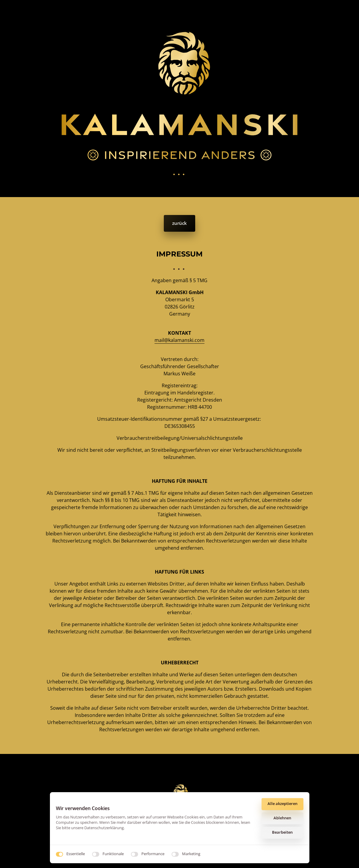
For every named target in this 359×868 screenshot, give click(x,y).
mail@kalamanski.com (179, 340)
